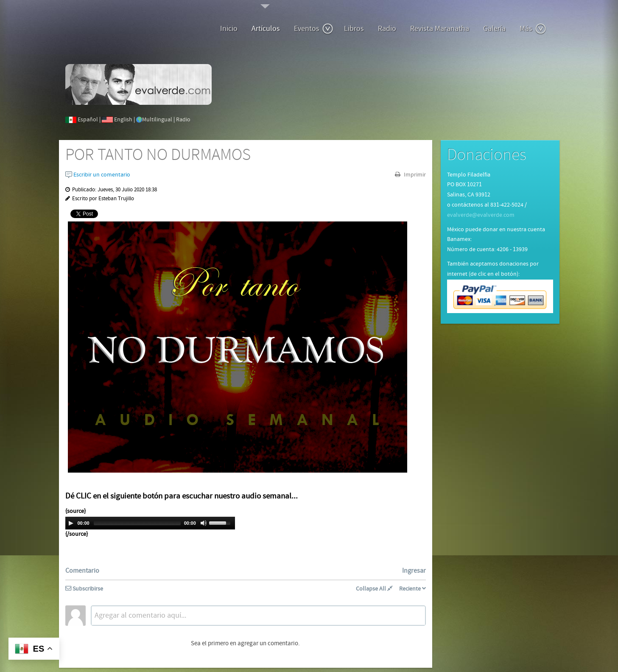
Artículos (266, 29)
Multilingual (157, 120)
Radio (387, 29)
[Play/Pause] (71, 523)
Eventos (314, 29)
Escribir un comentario (98, 175)
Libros (354, 29)
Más (533, 29)
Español (88, 120)
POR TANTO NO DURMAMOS (158, 155)
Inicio (229, 29)
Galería (494, 29)
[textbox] (258, 616)
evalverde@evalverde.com (481, 215)
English (123, 120)
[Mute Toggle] (204, 523)
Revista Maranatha (440, 29)
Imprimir (414, 175)
